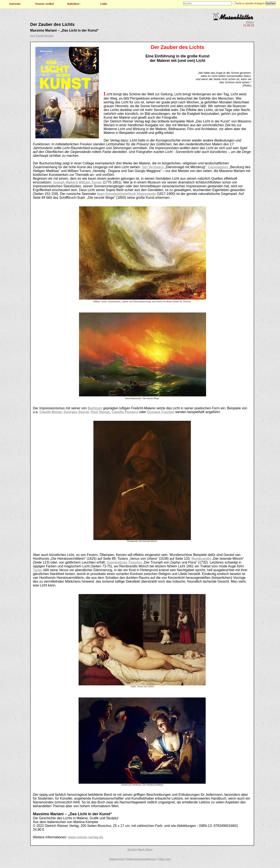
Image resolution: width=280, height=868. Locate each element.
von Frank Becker (42, 36)
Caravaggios (218, 167)
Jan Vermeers (153, 167)
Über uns (165, 859)
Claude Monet (51, 412)
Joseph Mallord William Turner (77, 182)
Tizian (38, 570)
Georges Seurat (76, 412)
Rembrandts (201, 559)
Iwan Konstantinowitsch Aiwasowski (126, 194)
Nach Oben (145, 849)
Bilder (250, 22)
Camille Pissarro (125, 412)
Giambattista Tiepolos (124, 562)
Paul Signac (100, 412)
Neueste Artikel (44, 4)
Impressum (117, 859)
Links (104, 4)
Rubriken (74, 4)
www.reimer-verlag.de (86, 837)
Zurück (132, 849)
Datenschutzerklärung (141, 859)
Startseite (15, 4)
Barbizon (95, 408)
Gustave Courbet (161, 412)
